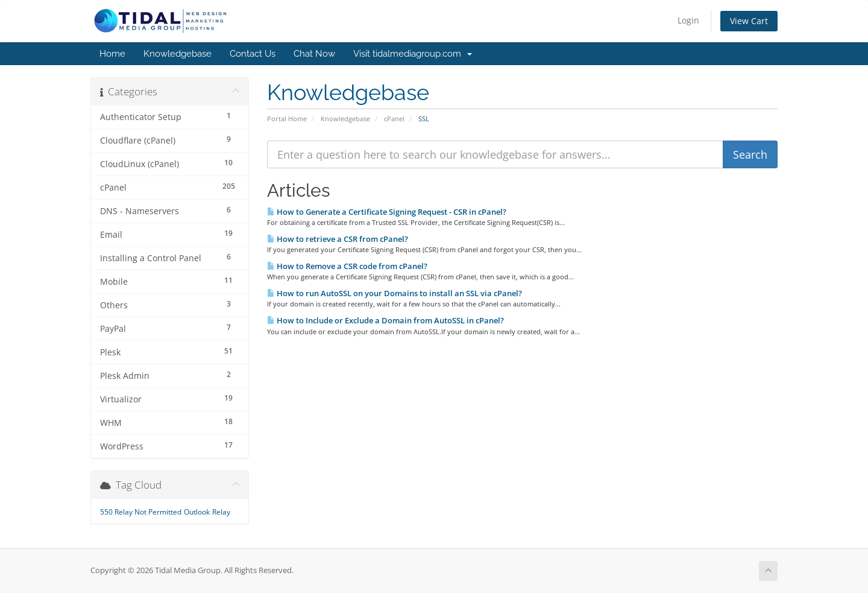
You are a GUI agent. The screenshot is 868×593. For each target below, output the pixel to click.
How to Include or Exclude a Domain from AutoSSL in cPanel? (385, 320)
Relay (221, 512)
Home (112, 54)
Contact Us (253, 54)
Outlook (197, 512)
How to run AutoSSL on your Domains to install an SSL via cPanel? (395, 293)
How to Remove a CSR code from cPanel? (347, 266)
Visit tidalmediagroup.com (413, 54)
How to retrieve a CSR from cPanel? (338, 239)
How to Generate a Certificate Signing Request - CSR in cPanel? (387, 212)
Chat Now (314, 54)
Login (688, 20)
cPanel (394, 119)
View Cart (749, 21)
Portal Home (287, 119)
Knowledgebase (178, 54)
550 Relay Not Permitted (141, 512)
